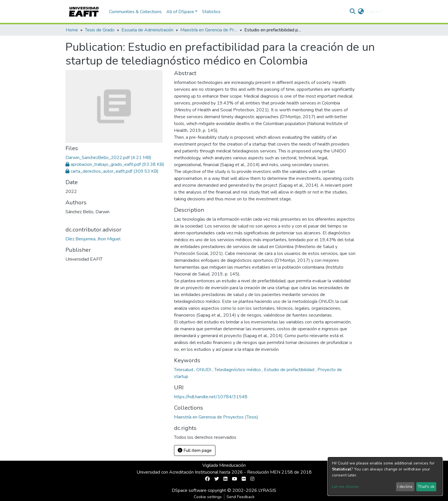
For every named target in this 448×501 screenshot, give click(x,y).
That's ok (426, 487)
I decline (405, 487)
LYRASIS (267, 490)
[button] (361, 12)
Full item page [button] (195, 450)
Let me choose (345, 487)
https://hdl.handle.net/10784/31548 (211, 397)
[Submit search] (353, 12)
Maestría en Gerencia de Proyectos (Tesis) (209, 30)
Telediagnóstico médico (238, 370)
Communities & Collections (135, 12)
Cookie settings (208, 497)
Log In (372, 12)
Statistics (211, 12)
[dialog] (385, 476)
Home (72, 30)
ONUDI (204, 370)
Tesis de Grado (100, 30)
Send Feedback (241, 497)
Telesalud (184, 370)
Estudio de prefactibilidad (290, 370)
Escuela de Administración (147, 30)
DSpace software (189, 490)
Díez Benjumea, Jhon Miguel (93, 239)
